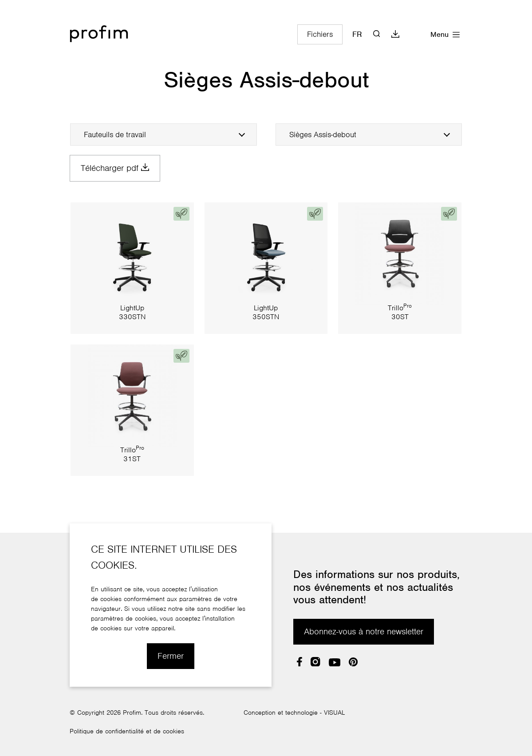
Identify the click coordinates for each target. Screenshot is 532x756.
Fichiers (320, 34)
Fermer (171, 656)
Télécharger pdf (115, 168)
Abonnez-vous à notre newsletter (364, 632)
